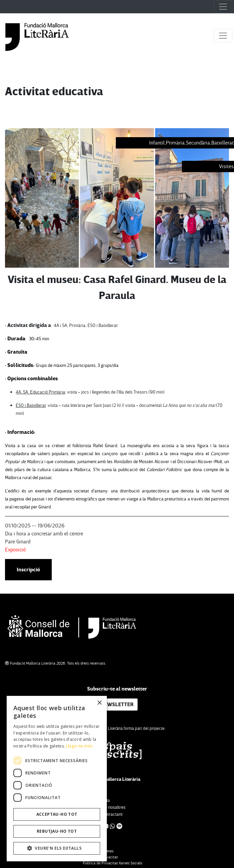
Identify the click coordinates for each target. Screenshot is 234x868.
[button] (57, 848)
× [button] (99, 703)
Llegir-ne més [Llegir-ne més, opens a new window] (79, 746)
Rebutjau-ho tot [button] (57, 831)
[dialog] (57, 779)
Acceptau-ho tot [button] (57, 814)
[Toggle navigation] (223, 7)
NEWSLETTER (117, 705)
